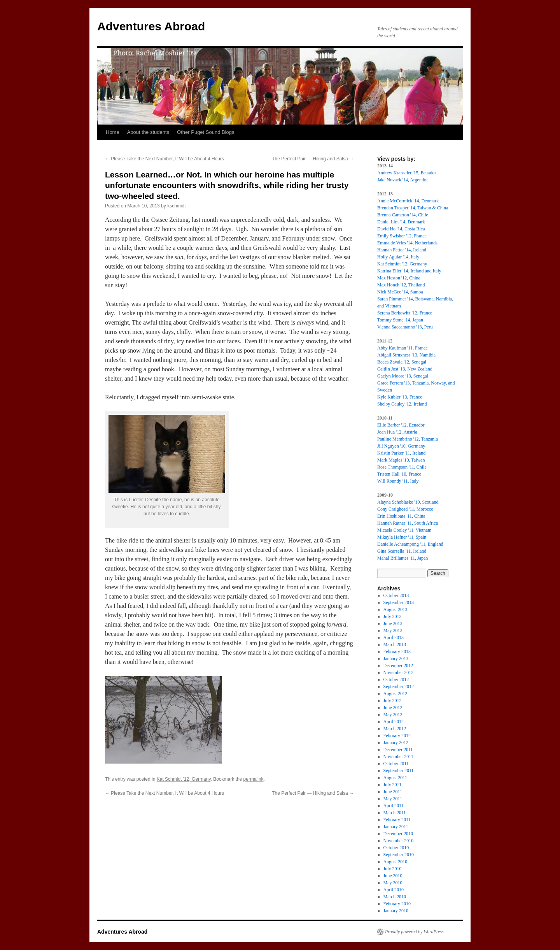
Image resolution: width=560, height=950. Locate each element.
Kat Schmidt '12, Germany (184, 779)
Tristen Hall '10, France (399, 474)
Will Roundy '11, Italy (398, 481)
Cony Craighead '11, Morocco (405, 509)
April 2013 (394, 637)
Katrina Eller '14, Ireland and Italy (409, 271)
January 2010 (396, 911)
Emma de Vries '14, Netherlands (407, 243)
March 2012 (395, 729)
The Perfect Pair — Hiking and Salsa (313, 159)
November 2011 (398, 757)
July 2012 (393, 701)
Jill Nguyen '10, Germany (401, 446)
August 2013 (395, 609)
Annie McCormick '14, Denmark (408, 201)
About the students (148, 132)
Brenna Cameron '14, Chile (403, 215)
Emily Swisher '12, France (402, 236)
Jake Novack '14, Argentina (403, 180)
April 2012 (394, 722)
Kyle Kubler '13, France (400, 397)
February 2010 (397, 904)
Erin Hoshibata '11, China (401, 516)
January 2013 (396, 659)
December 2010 (398, 834)
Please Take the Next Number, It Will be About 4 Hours (164, 159)
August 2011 (395, 778)
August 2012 (395, 694)
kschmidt (176, 206)
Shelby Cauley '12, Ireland (402, 404)
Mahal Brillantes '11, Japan (402, 558)
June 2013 (393, 623)
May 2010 (393, 883)
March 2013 (395, 644)
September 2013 (399, 602)
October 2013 (396, 595)
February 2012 (397, 736)
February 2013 (397, 651)
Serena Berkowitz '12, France (405, 313)
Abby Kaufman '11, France (402, 348)
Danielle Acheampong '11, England (410, 544)
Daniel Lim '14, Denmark (401, 222)
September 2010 (399, 855)
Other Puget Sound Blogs (206, 132)
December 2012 (398, 666)
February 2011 (397, 820)
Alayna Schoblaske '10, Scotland (408, 502)
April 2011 (394, 806)
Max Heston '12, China (399, 278)
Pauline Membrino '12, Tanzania (408, 439)
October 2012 (396, 680)
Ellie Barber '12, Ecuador (401, 425)
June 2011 (393, 792)
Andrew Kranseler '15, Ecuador (407, 173)
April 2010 (394, 890)
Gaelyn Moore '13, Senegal (403, 376)
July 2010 (393, 869)
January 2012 (396, 743)
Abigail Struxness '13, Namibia (406, 355)
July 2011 (393, 785)
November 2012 (399, 673)
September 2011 (399, 771)
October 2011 (396, 764)
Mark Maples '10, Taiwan (401, 460)
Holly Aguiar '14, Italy (398, 257)
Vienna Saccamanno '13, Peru (405, 327)
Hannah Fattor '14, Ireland (402, 250)
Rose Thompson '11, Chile (402, 467)
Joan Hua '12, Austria (397, 432)
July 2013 (393, 616)
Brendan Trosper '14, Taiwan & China (413, 208)
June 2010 (393, 876)
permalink (254, 779)
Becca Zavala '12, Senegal (402, 362)
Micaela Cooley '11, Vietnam (404, 530)
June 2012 (393, 708)
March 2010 (395, 897)
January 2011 (396, 827)
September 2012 (399, 687)
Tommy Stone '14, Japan (400, 320)
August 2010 (395, 862)
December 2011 (398, 750)
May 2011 (393, 799)
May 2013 (393, 630)
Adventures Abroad (151, 26)
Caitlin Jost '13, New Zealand (405, 369)
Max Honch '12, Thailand (401, 285)
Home (113, 132)
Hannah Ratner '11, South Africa (408, 523)
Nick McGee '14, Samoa (400, 292)
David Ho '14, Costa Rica (401, 229)
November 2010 (399, 841)
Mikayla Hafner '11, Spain (402, 537)
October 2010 (396, 848)
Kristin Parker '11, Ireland (401, 453)
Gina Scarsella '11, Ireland (402, 551)
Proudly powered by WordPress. (415, 932)
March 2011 (395, 813)
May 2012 (393, 715)
